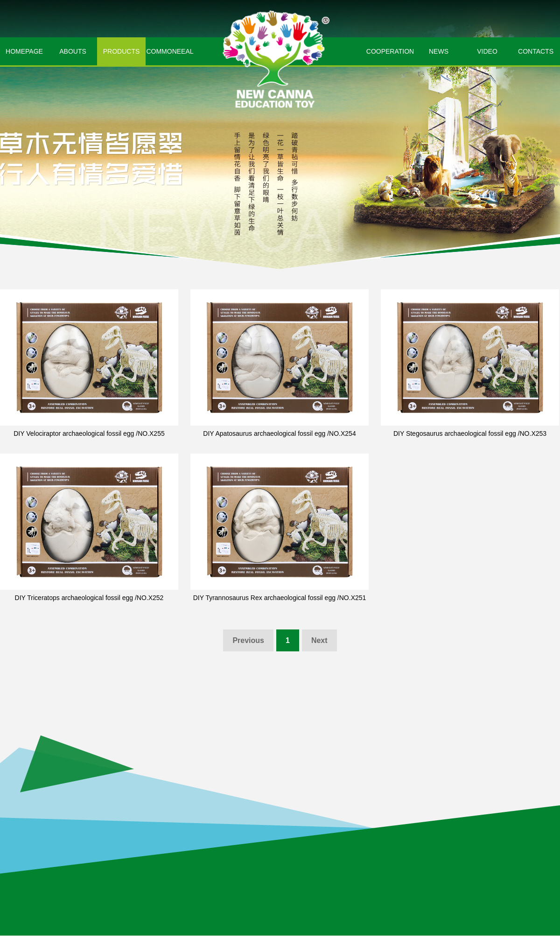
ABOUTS (73, 51)
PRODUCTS (122, 51)
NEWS (439, 51)
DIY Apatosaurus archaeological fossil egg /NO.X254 (279, 433)
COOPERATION (390, 51)
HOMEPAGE (24, 51)
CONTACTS (536, 51)
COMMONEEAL (170, 51)
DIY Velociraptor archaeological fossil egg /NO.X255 (89, 433)
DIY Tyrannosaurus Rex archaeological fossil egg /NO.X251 (280, 598)
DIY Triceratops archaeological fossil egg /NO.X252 (89, 598)
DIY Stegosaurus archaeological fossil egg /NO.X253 (470, 433)
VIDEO (487, 51)
